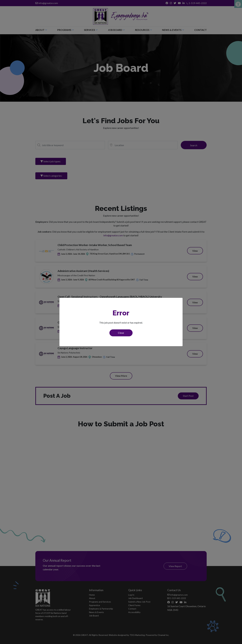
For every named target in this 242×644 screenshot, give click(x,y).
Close (121, 333)
